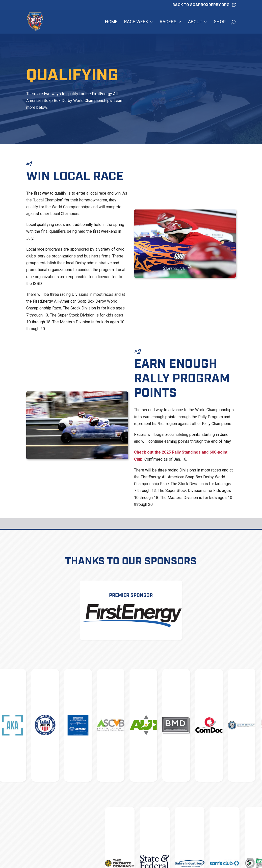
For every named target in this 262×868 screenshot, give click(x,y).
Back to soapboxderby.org (201, 5)
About (195, 22)
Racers (168, 22)
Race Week (136, 22)
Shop (220, 22)
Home (111, 22)
